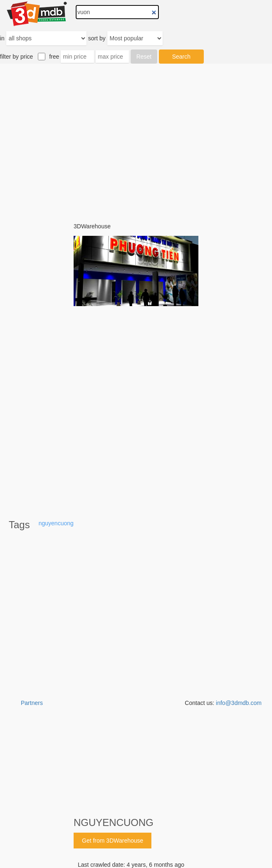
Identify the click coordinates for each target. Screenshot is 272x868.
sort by (97, 38)
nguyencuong (56, 523)
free (54, 57)
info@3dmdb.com (239, 703)
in (2, 38)
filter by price (16, 57)
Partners (32, 703)
